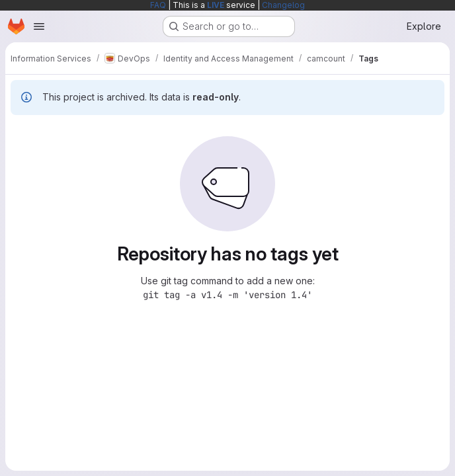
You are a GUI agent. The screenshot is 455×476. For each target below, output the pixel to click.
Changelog (283, 5)
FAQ (158, 5)
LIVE (216, 5)
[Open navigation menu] (39, 26)
